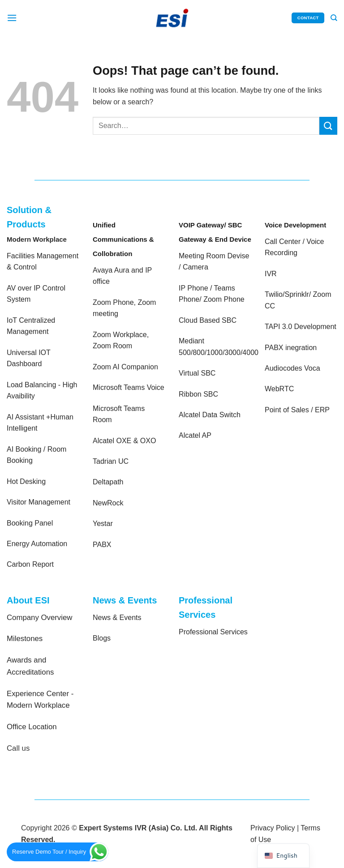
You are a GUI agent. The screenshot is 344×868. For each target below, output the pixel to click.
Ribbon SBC (198, 394)
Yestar (103, 524)
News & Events (117, 618)
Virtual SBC (197, 373)
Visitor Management (39, 502)
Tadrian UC (111, 461)
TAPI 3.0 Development (301, 327)
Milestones (25, 639)
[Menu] (12, 18)
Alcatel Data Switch (210, 415)
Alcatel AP (195, 435)
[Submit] (328, 126)
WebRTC (279, 389)
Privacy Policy (273, 828)
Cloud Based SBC (208, 320)
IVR (271, 274)
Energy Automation (37, 544)
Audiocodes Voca (292, 368)
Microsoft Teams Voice (129, 387)
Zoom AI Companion (125, 367)
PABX (102, 545)
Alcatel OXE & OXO (124, 441)
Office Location (32, 727)
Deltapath (108, 482)
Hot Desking (26, 481)
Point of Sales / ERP (297, 410)
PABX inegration (291, 348)
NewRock (108, 503)
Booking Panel (30, 523)
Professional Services (213, 632)
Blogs (102, 638)
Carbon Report (30, 564)
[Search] (334, 18)
